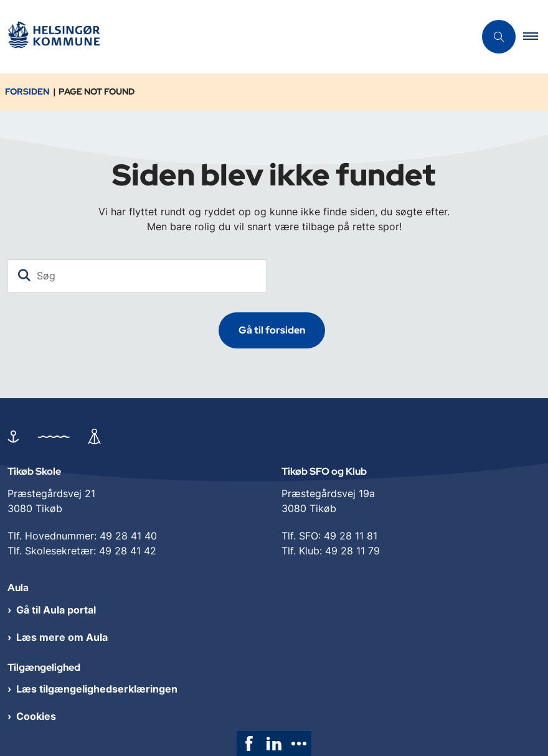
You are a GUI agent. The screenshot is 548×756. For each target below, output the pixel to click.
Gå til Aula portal (56, 610)
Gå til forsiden (272, 330)
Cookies (36, 716)
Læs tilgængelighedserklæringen (97, 689)
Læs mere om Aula (62, 637)
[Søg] (137, 276)
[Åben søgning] (499, 37)
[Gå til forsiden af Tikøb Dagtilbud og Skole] (54, 37)
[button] (536, 37)
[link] (249, 744)
